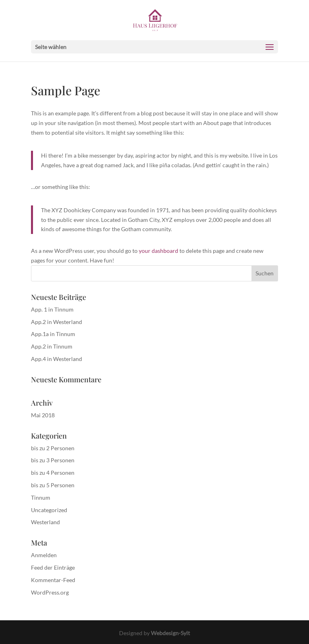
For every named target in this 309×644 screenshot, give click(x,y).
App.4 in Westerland (57, 359)
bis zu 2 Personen (53, 448)
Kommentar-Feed (53, 580)
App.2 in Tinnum (52, 346)
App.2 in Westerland (57, 322)
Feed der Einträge (53, 567)
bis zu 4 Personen (53, 473)
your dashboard (159, 251)
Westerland (45, 522)
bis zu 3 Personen (53, 460)
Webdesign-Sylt (170, 633)
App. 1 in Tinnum (52, 309)
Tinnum (41, 497)
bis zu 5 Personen (53, 485)
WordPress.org (50, 592)
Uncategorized (49, 510)
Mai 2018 (43, 415)
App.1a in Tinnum (53, 334)
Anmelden (44, 555)
